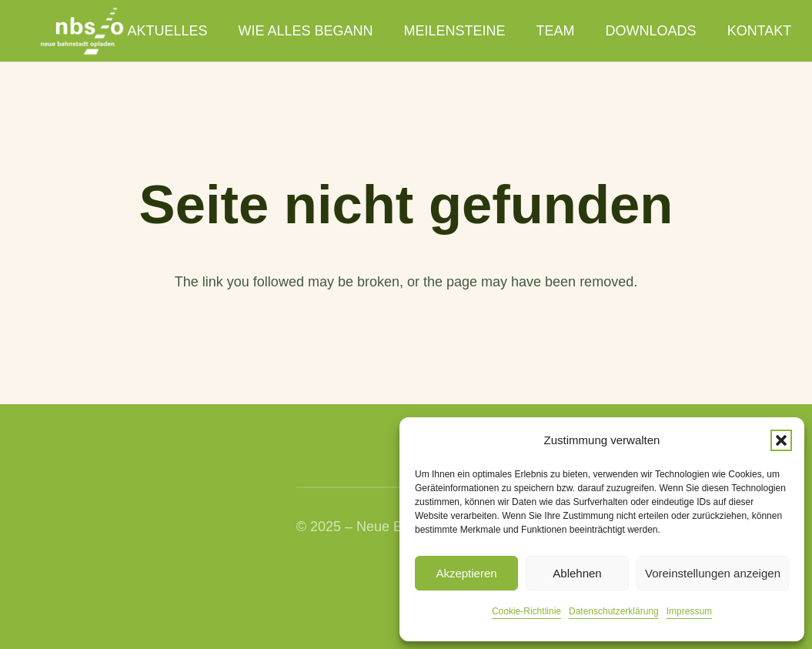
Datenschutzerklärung (614, 611)
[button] (781, 440)
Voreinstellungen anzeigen (713, 573)
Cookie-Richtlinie (526, 611)
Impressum (689, 611)
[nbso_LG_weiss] (82, 31)
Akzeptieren (466, 573)
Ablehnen (577, 573)
